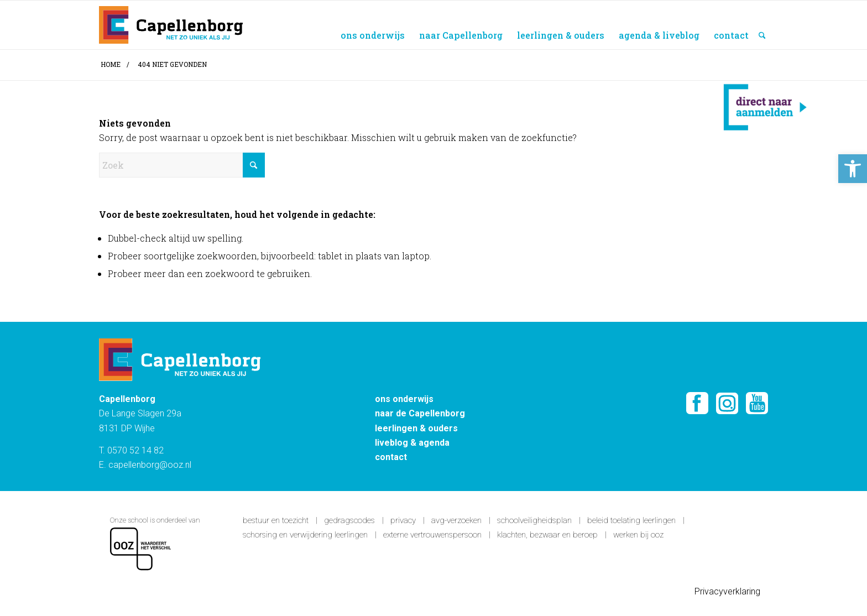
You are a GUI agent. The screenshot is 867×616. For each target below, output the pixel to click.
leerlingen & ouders (416, 428)
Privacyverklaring (728, 591)
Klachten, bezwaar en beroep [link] (547, 535)
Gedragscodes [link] (349, 520)
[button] (853, 169)
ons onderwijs (404, 399)
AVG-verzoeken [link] (456, 520)
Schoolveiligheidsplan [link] (534, 520)
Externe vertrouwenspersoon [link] (432, 535)
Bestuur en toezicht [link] (276, 520)
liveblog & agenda (412, 443)
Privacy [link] (403, 520)
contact (391, 457)
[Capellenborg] (171, 25)
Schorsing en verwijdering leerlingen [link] (305, 535)
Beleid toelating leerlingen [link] (631, 520)
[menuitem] (373, 25)
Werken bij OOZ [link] (638, 535)
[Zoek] (762, 25)
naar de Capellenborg (420, 413)
